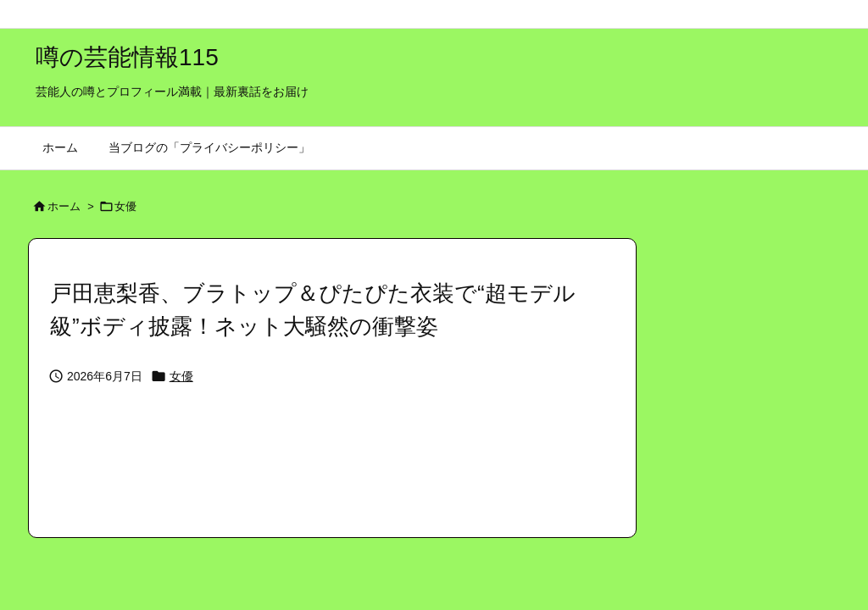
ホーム (64, 206)
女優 (125, 206)
